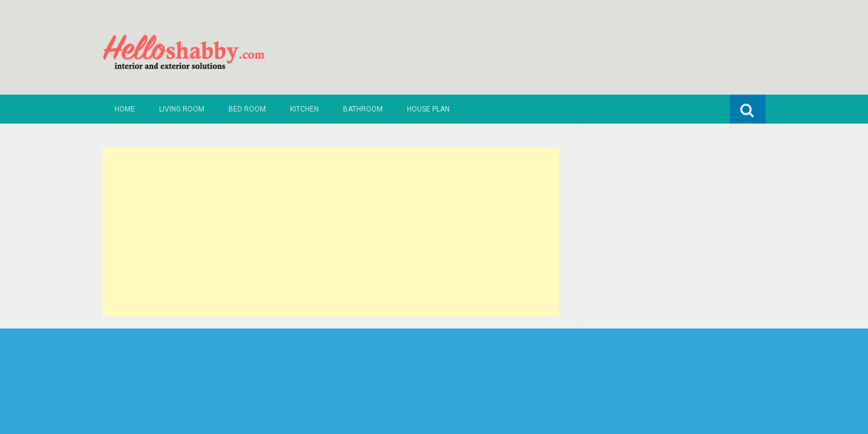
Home (125, 109)
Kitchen (304, 109)
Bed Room (247, 109)
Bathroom (363, 109)
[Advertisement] (331, 232)
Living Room (182, 109)
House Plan (428, 109)
